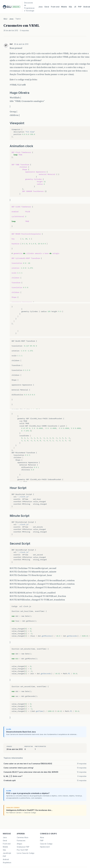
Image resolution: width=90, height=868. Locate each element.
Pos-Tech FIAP (22, 850)
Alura (42, 837)
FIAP (42, 841)
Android (6, 859)
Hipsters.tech (45, 847)
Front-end (7, 844)
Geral (47, 7)
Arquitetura (7, 863)
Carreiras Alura (22, 837)
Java (40, 7)
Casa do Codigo (46, 844)
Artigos (19, 844)
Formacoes (21, 841)
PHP (80, 7)
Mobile (64, 7)
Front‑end (55, 7)
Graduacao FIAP (23, 847)
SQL (70, 7)
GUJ (5, 19)
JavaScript (7, 853)
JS (75, 7)
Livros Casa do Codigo (26, 853)
